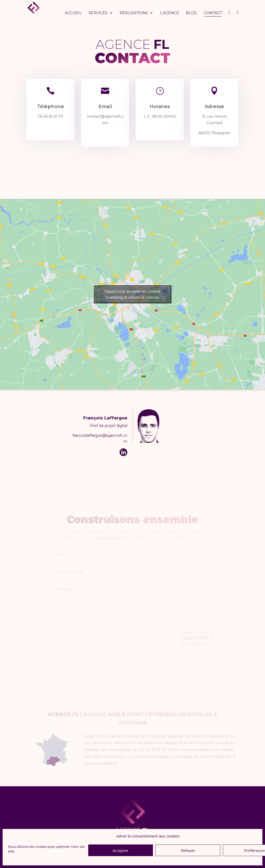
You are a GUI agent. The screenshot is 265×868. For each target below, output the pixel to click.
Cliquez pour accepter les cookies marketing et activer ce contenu (132, 294)
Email (105, 107)
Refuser (188, 850)
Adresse (215, 107)
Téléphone (51, 107)
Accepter (121, 850)
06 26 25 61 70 (50, 116)
